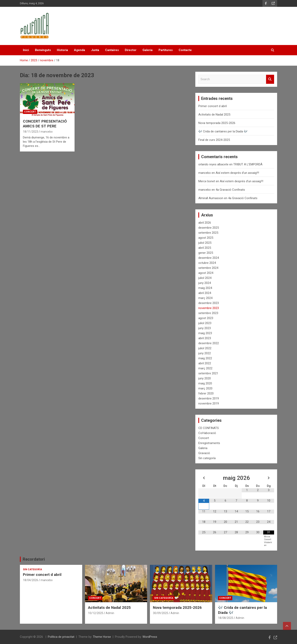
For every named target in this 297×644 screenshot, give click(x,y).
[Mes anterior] (204, 478)
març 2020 (205, 388)
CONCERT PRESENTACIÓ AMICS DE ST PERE (45, 124)
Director (131, 50)
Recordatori (34, 559)
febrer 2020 (206, 393)
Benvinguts (43, 50)
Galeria (147, 50)
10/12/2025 (96, 613)
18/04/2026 (31, 580)
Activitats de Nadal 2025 (214, 115)
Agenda (79, 50)
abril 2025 (205, 248)
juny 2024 (205, 283)
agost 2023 (206, 318)
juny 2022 (205, 353)
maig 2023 (205, 333)
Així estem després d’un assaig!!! (237, 173)
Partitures (166, 50)
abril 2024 (205, 293)
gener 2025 (206, 253)
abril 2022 (205, 363)
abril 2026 (205, 223)
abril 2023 (205, 338)
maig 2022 (205, 358)
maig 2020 (205, 383)
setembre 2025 (208, 233)
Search (270, 79)
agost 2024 (206, 273)
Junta (95, 50)
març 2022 (205, 368)
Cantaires (112, 50)
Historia (62, 50)
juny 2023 (205, 328)
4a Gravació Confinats (230, 190)
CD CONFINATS (209, 428)
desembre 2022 (209, 343)
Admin (110, 613)
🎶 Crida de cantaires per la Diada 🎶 (223, 131)
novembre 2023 (209, 308)
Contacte (185, 50)
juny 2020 (205, 378)
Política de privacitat (61, 637)
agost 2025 (206, 238)
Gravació (204, 453)
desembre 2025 (209, 228)
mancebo (47, 132)
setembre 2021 (208, 373)
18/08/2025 (226, 618)
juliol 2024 (205, 278)
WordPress (150, 637)
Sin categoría (207, 458)
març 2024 (205, 298)
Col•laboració (207, 433)
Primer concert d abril (213, 106)
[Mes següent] (269, 478)
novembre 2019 (209, 403)
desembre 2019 (209, 398)
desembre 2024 (209, 258)
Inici (26, 50)
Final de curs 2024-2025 (214, 140)
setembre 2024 (208, 268)
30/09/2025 (161, 613)
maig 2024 (205, 288)
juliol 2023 (205, 323)
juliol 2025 (205, 243)
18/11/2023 (31, 132)
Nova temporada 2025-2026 (217, 123)
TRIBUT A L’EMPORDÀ (248, 164)
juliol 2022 (205, 348)
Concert (30, 112)
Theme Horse (102, 637)
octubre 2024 (207, 263)
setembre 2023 (208, 313)
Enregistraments (209, 443)
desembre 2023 (209, 303)
